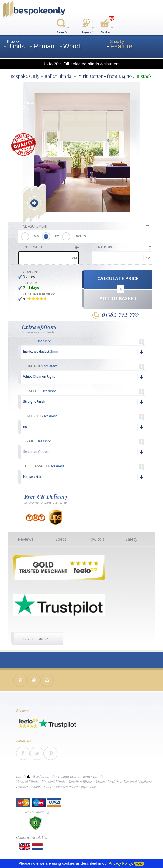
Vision (100, 781)
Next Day (114, 781)
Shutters (145, 781)
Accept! (139, 864)
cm (75, 258)
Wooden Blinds (44, 776)
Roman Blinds (69, 776)
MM (37, 236)
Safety (131, 539)
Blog (93, 787)
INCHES (80, 236)
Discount (130, 781)
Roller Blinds (93, 776)
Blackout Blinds (53, 781)
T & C (48, 787)
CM (57, 236)
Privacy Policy (67, 787)
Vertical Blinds (27, 781)
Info (84, 787)
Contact (22, 787)
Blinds (21, 776)
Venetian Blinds (80, 781)
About (36, 787)
